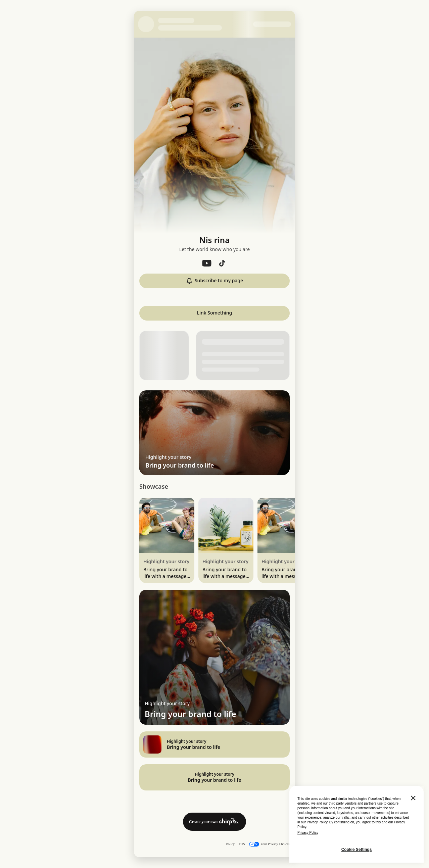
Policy (230, 844)
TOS (242, 844)
